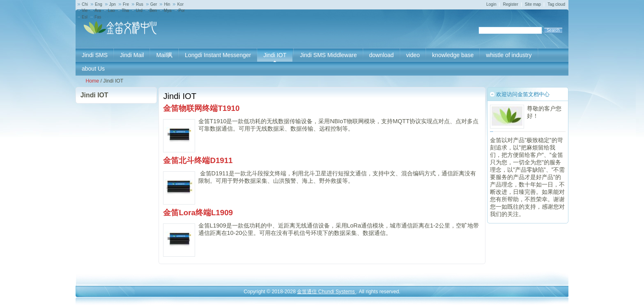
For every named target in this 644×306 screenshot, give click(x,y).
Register (510, 4)
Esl (85, 17)
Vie (85, 10)
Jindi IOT (94, 95)
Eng (99, 4)
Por (182, 10)
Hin (167, 4)
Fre (126, 4)
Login (491, 4)
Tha (125, 10)
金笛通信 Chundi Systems (327, 292)
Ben (153, 10)
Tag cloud (556, 4)
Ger (154, 4)
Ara (98, 10)
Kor (180, 4)
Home (92, 81)
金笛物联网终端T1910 (201, 108)
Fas (98, 17)
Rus (140, 4)
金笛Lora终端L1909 (198, 213)
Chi (85, 4)
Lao (112, 10)
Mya (168, 10)
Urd (139, 10)
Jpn (113, 4)
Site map (533, 4)
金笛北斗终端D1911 (198, 160)
